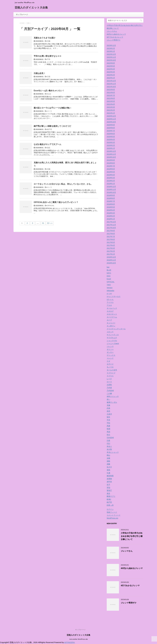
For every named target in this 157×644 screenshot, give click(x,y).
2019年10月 (111, 157)
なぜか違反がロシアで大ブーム (47, 144)
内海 (108, 408)
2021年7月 (111, 95)
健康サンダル (112, 402)
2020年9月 (111, 125)
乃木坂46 (110, 391)
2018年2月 (111, 216)
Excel (49, 94)
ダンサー (110, 352)
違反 (49, 148)
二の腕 (109, 393)
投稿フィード (112, 512)
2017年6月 (111, 239)
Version (110, 288)
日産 (49, 77)
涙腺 (108, 458)
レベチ (109, 379)
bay (108, 267)
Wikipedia (110, 291)
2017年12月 (111, 222)
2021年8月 (111, 92)
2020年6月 (111, 134)
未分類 (109, 449)
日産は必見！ (40, 73)
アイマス (110, 302)
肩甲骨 (109, 482)
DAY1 (109, 273)
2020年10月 (111, 122)
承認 (108, 432)
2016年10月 (111, 263)
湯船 (108, 461)
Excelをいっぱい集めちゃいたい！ (49, 91)
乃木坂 (109, 388)
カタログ (110, 311)
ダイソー (110, 349)
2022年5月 (111, 66)
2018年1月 (111, 219)
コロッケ (110, 332)
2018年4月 (111, 210)
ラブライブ (111, 373)
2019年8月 (111, 163)
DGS (109, 276)
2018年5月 (111, 207)
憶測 (108, 429)
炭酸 (108, 464)
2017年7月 (111, 236)
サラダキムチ (112, 338)
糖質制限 (110, 476)
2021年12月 (111, 81)
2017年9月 (111, 231)
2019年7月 (111, 166)
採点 (108, 435)
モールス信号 (112, 370)
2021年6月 (111, 98)
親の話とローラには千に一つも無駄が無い (52, 108)
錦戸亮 (49, 129)
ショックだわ (112, 341)
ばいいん (110, 299)
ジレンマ (110, 346)
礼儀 (108, 473)
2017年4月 (111, 245)
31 (43, 223)
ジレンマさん (112, 31)
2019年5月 (111, 172)
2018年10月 (111, 192)
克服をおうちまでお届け (45, 38)
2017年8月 (111, 234)
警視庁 (109, 490)
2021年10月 (111, 87)
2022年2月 (111, 75)
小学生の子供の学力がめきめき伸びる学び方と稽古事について (132, 536)
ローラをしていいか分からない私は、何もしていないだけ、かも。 (63, 184)
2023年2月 (111, 48)
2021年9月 (111, 90)
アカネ (109, 305)
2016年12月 (111, 257)
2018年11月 (111, 189)
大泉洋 (109, 414)
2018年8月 (111, 198)
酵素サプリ (111, 496)
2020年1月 (111, 148)
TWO (109, 285)
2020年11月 (111, 119)
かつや (109, 294)
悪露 (108, 426)
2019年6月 (111, 169)
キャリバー (111, 323)
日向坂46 (110, 438)
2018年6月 (111, 204)
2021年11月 (111, 84)
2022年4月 (111, 69)
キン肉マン (111, 326)
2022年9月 (111, 63)
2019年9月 (111, 160)
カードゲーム (112, 317)
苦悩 (108, 488)
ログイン (110, 509)
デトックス (111, 355)
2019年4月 (111, 175)
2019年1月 (111, 184)
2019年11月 (111, 154)
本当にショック (113, 452)
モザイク (110, 364)
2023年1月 (111, 51)
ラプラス (110, 376)
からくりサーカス (114, 296)
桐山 (108, 455)
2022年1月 (111, 78)
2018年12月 (111, 187)
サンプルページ (22, 14)
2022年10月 (111, 60)
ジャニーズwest (113, 343)
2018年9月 (111, 195)
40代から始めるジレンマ (116, 34)
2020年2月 (111, 145)
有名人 (109, 446)
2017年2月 (111, 251)
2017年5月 (111, 242)
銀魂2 (109, 499)
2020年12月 (111, 116)
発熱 (108, 470)
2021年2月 (111, 110)
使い (108, 399)
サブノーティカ (113, 335)
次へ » (50, 223)
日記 (108, 443)
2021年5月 (111, 101)
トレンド (110, 358)
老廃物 (109, 479)
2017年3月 (111, 248)
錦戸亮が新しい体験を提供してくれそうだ (52, 126)
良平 (108, 485)
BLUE (109, 270)
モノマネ (110, 367)
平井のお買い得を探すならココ (47, 56)
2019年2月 (111, 181)
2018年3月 (111, 213)
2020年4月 (111, 139)
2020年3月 (111, 142)
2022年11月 (111, 57)
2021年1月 (111, 113)
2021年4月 (111, 104)
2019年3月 (111, 178)
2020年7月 (111, 131)
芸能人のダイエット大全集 (31, 8)
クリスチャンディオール (116, 329)
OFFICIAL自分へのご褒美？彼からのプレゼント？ (56, 202)
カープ (109, 320)
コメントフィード (114, 515)
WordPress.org (112, 518)
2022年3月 (111, 72)
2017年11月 (111, 225)
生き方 (109, 467)
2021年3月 (111, 107)
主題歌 (109, 385)
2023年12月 (111, 45)
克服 (49, 41)
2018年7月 (111, 201)
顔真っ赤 (110, 505)
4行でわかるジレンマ (115, 37)
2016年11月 (111, 260)
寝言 (108, 417)
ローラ (49, 111)
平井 (49, 59)
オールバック (112, 308)
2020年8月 (111, 128)
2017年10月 (111, 228)
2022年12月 (111, 54)
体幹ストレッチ (113, 396)
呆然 (108, 411)
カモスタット (112, 314)
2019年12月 (111, 151)
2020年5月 (111, 137)
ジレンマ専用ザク (114, 40)
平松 (108, 423)
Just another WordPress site (79, 639)
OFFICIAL (51, 206)
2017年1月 (111, 254)
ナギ (108, 361)
